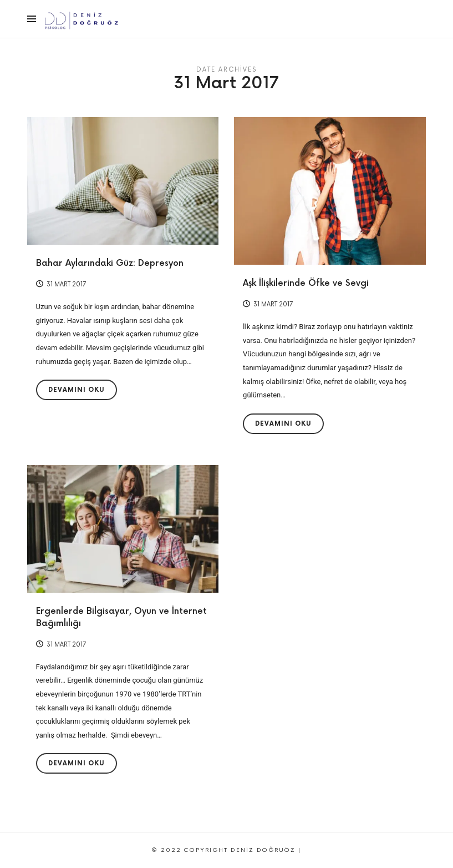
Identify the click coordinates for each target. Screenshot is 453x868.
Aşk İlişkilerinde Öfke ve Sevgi (306, 283)
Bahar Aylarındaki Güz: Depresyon (110, 263)
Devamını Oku (77, 390)
